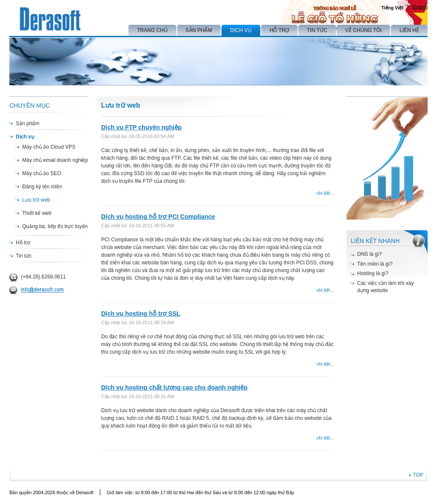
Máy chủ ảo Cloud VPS (49, 147)
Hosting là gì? (373, 273)
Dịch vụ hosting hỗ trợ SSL (141, 314)
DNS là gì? (370, 254)
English (420, 7)
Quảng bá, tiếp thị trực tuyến (55, 226)
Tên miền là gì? (375, 264)
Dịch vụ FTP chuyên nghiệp (141, 127)
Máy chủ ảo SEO (42, 173)
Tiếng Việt (392, 8)
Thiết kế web (37, 213)
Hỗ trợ (23, 243)
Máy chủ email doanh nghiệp (55, 160)
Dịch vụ (25, 137)
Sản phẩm (28, 123)
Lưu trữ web (36, 200)
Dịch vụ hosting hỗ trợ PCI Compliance (158, 217)
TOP (418, 475)
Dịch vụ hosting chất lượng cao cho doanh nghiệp (174, 387)
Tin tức (24, 256)
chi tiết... (325, 193)
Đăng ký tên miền (42, 187)
